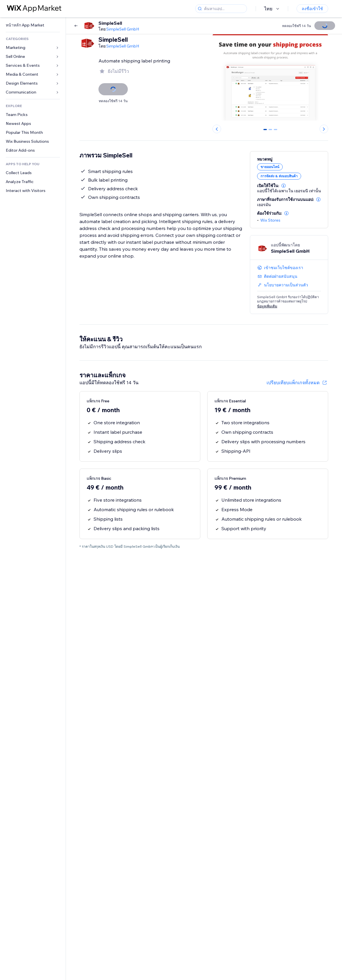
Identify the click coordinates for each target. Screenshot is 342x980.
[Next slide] (324, 129)
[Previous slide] (217, 129)
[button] (284, 186)
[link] (33, 25)
